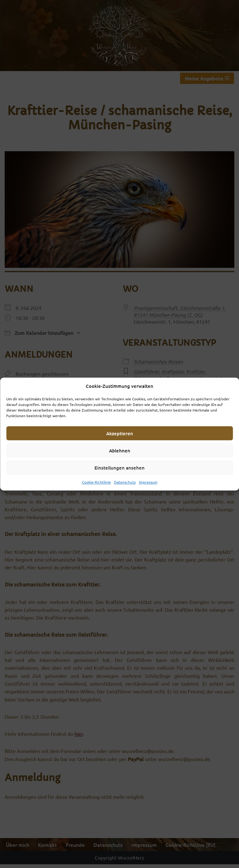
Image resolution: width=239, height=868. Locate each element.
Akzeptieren (120, 433)
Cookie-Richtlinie (96, 482)
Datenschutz (125, 482)
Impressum (148, 482)
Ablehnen (120, 451)
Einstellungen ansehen (119, 468)
